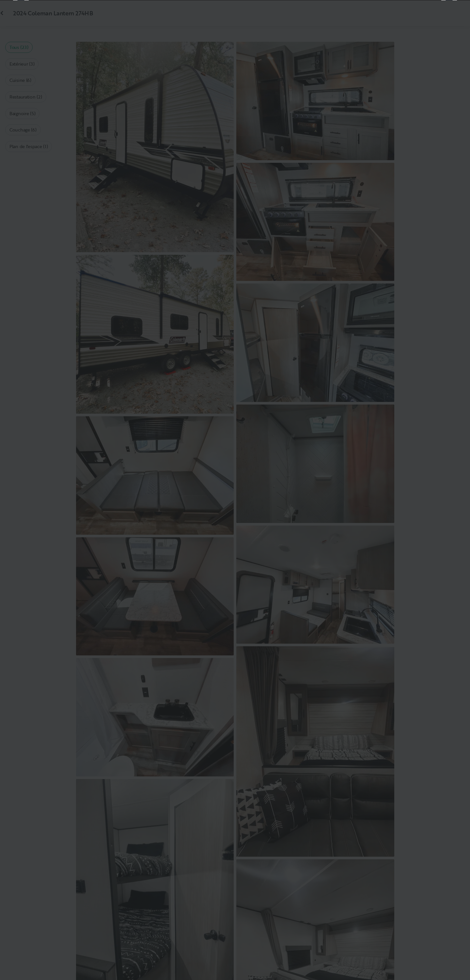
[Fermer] (454, 16)
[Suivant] (449, 490)
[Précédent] (21, 490)
